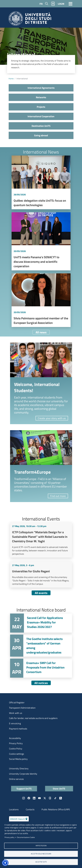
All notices (41, 683)
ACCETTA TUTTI (41, 862)
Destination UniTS (41, 126)
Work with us (16, 713)
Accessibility (15, 738)
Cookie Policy (16, 749)
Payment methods (18, 729)
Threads (50, 798)
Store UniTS (59, 789)
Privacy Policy (16, 743)
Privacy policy (10, 837)
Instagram (24, 798)
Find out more (58, 496)
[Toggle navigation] (71, 4)
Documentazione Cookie (26, 837)
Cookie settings (17, 754)
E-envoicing (15, 723)
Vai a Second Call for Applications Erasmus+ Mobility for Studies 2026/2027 (41, 623)
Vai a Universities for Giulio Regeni (41, 575)
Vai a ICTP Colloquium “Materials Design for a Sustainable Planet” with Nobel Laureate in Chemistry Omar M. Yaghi (41, 540)
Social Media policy (18, 759)
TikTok (55, 798)
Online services (16, 779)
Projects (41, 107)
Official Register (17, 703)
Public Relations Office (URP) (56, 809)
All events (41, 593)
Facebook (29, 798)
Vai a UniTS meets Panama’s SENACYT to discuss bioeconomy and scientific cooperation (41, 241)
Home (11, 79)
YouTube (39, 798)
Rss (61, 798)
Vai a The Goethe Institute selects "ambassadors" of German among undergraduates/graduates (41, 646)
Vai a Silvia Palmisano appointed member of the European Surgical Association (41, 300)
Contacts (30, 809)
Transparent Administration (22, 708)
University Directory (19, 769)
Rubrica (53, 4)
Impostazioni (41, 846)
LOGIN (61, 4)
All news (41, 332)
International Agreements (41, 88)
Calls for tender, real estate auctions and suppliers (33, 718)
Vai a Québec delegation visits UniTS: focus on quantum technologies (41, 182)
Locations (14, 809)
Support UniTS (24, 789)
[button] (5, 863)
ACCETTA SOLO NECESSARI (41, 854)
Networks (41, 97)
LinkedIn (34, 798)
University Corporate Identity (23, 774)
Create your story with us (52, 418)
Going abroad (41, 135)
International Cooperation (41, 116)
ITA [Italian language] (41, 4)
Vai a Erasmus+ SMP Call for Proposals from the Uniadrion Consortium (41, 668)
